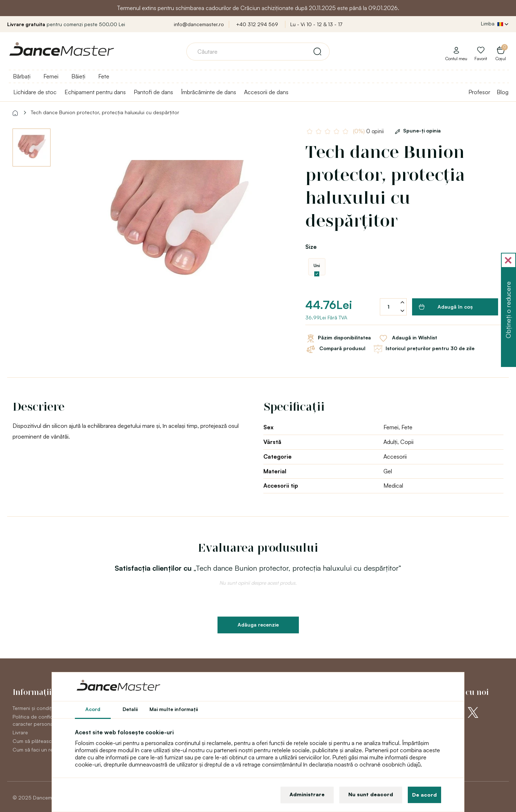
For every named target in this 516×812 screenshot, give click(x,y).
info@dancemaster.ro (199, 24)
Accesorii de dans (266, 92)
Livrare (20, 732)
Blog (503, 92)
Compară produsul (335, 349)
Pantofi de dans (153, 92)
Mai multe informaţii (174, 709)
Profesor (479, 92)
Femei (51, 76)
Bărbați (22, 76)
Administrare (307, 794)
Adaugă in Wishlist (408, 338)
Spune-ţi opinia (417, 130)
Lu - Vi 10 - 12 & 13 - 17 (316, 24)
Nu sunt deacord (371, 794)
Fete (104, 76)
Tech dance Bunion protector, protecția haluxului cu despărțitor (105, 112)
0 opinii (368, 131)
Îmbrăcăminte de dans (209, 92)
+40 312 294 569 (257, 24)
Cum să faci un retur (36, 750)
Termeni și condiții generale (44, 708)
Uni (317, 265)
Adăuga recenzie (258, 625)
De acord (424, 795)
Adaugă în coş (446, 307)
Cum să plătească (34, 741)
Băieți (78, 76)
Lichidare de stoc (35, 92)
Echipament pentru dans (95, 92)
